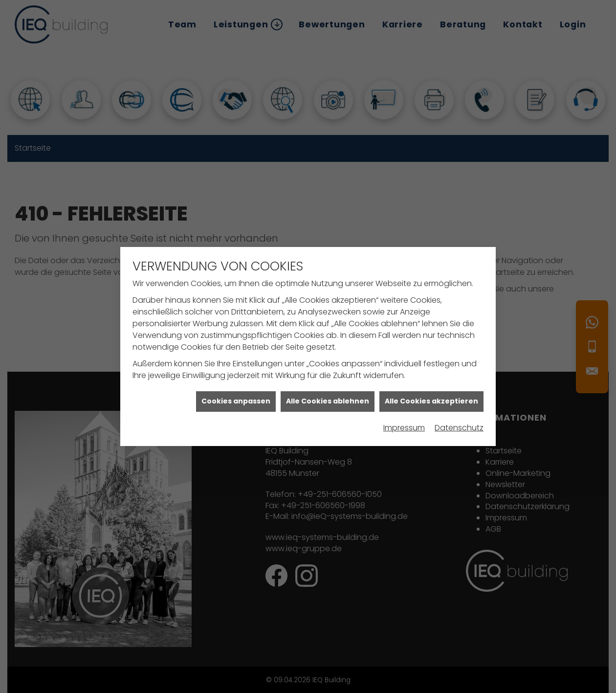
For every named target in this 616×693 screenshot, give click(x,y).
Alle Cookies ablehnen (328, 397)
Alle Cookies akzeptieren (431, 397)
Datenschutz (459, 423)
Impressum (404, 423)
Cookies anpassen (236, 397)
